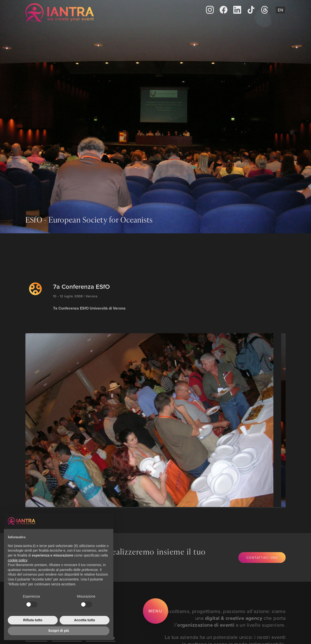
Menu (155, 611)
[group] (145, 420)
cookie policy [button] (17, 560)
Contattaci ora (262, 557)
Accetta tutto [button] (85, 620)
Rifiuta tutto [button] (33, 620)
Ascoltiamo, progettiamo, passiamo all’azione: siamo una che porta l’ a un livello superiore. (225, 618)
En (280, 10)
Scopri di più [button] (59, 631)
